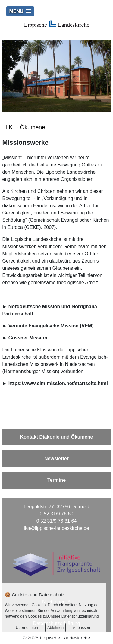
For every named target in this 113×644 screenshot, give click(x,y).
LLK (8, 127)
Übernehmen (27, 628)
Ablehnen (55, 628)
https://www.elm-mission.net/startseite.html (58, 383)
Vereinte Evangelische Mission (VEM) (51, 326)
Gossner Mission (28, 338)
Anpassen (82, 628)
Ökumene (33, 127)
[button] (20, 11)
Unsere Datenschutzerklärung (73, 616)
